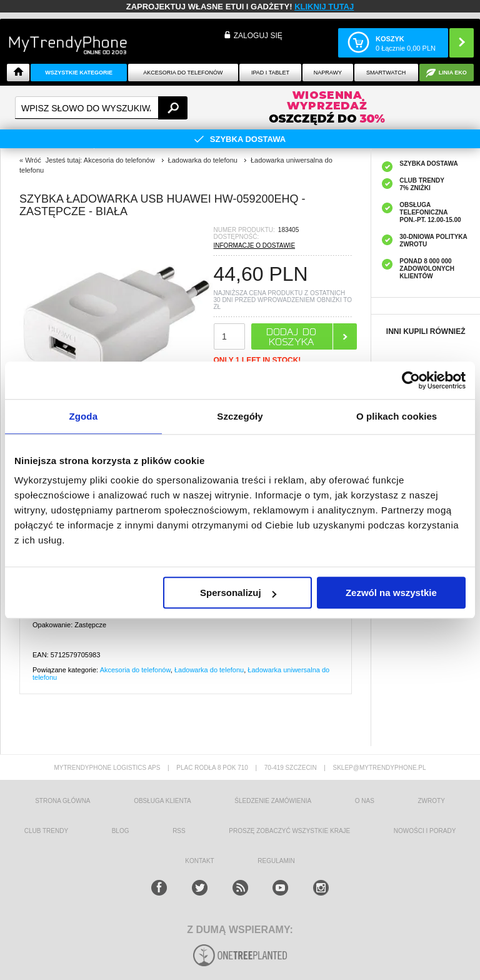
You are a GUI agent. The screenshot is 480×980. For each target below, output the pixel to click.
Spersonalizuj (238, 593)
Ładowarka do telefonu (209, 670)
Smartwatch (386, 73)
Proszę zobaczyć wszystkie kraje (289, 831)
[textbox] (101, 108)
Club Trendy (46, 831)
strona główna (62, 801)
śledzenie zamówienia (273, 801)
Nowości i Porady (425, 831)
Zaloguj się (258, 36)
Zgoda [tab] (84, 416)
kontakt (199, 861)
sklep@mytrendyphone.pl (379, 768)
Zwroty (431, 801)
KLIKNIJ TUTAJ (324, 7)
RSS (179, 831)
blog (121, 831)
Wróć (33, 160)
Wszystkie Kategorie (79, 73)
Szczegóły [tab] (240, 416)
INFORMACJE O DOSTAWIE (255, 245)
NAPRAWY (328, 73)
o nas (365, 801)
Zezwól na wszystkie (391, 593)
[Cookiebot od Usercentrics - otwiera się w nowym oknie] (411, 380)
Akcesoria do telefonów (183, 73)
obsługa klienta (162, 801)
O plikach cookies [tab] (397, 416)
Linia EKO (453, 73)
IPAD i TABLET (270, 73)
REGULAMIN (276, 861)
